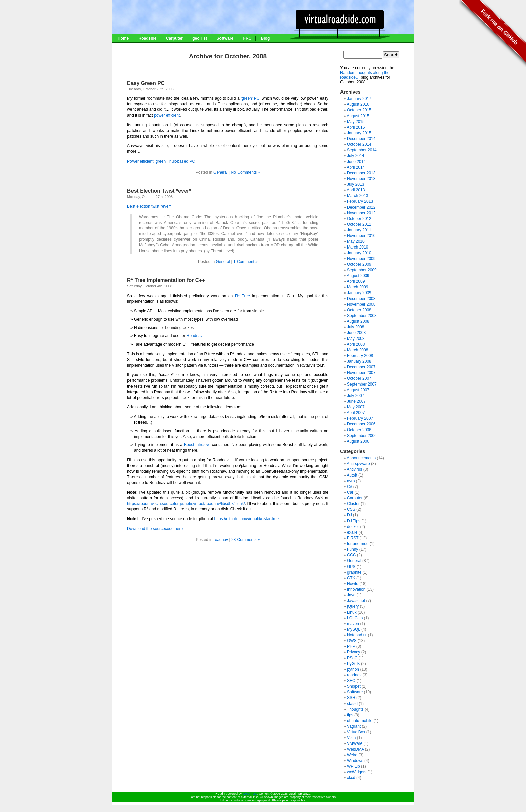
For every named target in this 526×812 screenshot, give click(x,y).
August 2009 (358, 276)
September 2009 (362, 270)
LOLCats (355, 618)
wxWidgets (357, 772)
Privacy (353, 652)
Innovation (356, 589)
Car (350, 492)
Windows (355, 761)
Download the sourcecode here (155, 529)
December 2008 (361, 299)
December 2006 (361, 424)
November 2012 (361, 213)
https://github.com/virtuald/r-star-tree (247, 519)
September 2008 (362, 316)
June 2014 (356, 162)
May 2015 (356, 122)
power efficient (167, 115)
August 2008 (358, 321)
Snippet (354, 686)
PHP (351, 646)
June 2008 (356, 333)
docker (353, 527)
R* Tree (243, 296)
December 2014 (361, 139)
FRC (247, 38)
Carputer (174, 38)
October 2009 (359, 264)
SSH (351, 698)
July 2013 (355, 184)
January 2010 (359, 253)
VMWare (355, 743)
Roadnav (195, 336)
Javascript (356, 601)
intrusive (204, 445)
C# (349, 487)
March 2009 (357, 287)
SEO (351, 681)
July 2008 (355, 327)
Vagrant (354, 726)
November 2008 (361, 304)
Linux (352, 612)
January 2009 (359, 293)
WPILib (353, 766)
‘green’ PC (250, 98)
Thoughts (355, 709)
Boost (190, 445)
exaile (352, 532)
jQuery (353, 606)
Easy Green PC (146, 83)
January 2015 (359, 133)
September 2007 (362, 384)
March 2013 (357, 196)
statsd (352, 704)
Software (225, 38)
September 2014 (362, 150)
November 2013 (361, 179)
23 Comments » (246, 540)
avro (351, 481)
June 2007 (356, 401)
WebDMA (355, 749)
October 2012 (359, 219)
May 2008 (356, 339)
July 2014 (355, 156)
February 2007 (360, 418)
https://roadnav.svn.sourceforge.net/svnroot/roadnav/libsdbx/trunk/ (186, 504)
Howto (353, 584)
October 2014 (359, 144)
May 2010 (356, 241)
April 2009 (356, 281)
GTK (351, 578)
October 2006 (359, 430)
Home (123, 38)
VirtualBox (356, 732)
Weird (352, 755)
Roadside (147, 38)
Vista (351, 738)
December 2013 (361, 173)
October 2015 (359, 110)
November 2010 (361, 236)
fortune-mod (358, 544)
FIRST (353, 538)
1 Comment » (246, 262)
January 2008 (359, 361)
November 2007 (361, 373)
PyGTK (353, 664)
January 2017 (359, 99)
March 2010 (357, 247)
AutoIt (352, 475)
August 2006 (358, 441)
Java (351, 595)
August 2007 (358, 390)
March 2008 (357, 350)
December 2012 (361, 207)
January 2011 (359, 230)
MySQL (354, 629)
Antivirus (354, 469)
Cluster (353, 504)
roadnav (221, 540)
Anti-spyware (358, 464)
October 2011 (359, 224)
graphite (354, 572)
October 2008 (359, 310)
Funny (352, 549)
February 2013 (360, 201)
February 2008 (360, 356)
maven (353, 624)
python (353, 669)
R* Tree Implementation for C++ (166, 280)
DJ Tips (354, 521)
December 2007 (361, 367)
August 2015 (358, 116)
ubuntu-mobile (360, 721)
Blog (266, 38)
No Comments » (246, 172)
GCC (351, 555)
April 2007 (356, 413)
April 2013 (356, 190)
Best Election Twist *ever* (159, 191)
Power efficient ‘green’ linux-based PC (161, 161)
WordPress (250, 794)
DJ (349, 515)
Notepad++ (357, 635)
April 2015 (356, 127)
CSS (351, 509)
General (221, 172)
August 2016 (358, 104)
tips (350, 715)
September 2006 (362, 436)
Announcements (361, 458)
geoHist (200, 38)
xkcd (351, 778)
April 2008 (356, 344)
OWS (352, 641)
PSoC (352, 658)
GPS (351, 567)
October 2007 (359, 378)
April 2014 (356, 167)
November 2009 (361, 259)
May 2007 (356, 407)
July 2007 (355, 396)
